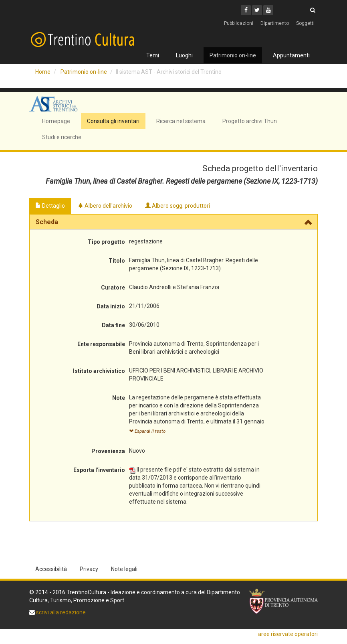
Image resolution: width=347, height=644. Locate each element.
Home (43, 72)
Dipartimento (275, 23)
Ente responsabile (101, 344)
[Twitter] (257, 10)
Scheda (47, 222)
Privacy (89, 569)
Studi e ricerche (62, 137)
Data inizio (111, 306)
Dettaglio (50, 206)
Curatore (113, 288)
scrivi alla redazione (60, 612)
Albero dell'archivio (105, 206)
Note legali (124, 569)
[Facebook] (246, 10)
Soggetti (305, 23)
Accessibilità (51, 569)
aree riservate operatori (288, 634)
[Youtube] (268, 10)
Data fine (113, 325)
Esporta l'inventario (99, 470)
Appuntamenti (291, 55)
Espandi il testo (147, 431)
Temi (153, 55)
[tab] (173, 222)
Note (119, 398)
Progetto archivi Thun (250, 121)
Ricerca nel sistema (181, 121)
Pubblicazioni (239, 23)
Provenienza (108, 451)
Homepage (56, 121)
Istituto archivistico (99, 371)
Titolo (117, 261)
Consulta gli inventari (113, 121)
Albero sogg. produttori (178, 206)
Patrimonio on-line (233, 55)
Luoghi (184, 55)
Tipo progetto (106, 242)
